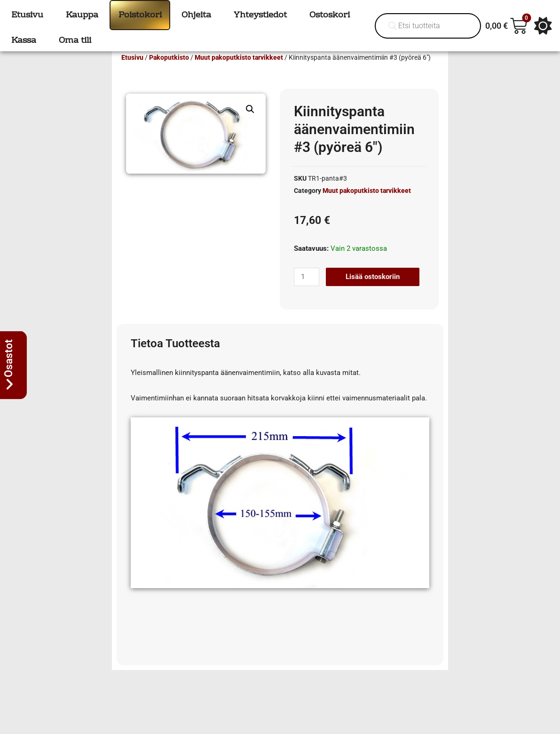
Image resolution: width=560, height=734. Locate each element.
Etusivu (132, 71)
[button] (250, 123)
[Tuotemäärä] (307, 291)
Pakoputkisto (169, 71)
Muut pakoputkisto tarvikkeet (239, 71)
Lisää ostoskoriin (373, 290)
